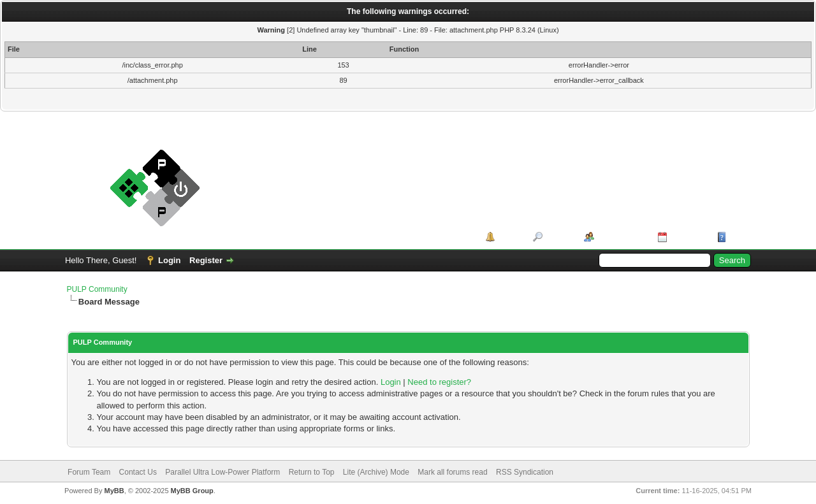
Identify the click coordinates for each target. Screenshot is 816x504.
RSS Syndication (525, 472)
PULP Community (97, 289)
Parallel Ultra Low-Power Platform (222, 472)
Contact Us (138, 472)
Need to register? (439, 382)
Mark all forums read (452, 472)
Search (559, 237)
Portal (510, 237)
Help (738, 237)
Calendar (688, 237)
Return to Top (312, 472)
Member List (621, 237)
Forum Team (89, 472)
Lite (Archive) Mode (376, 472)
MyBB (114, 491)
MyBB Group (192, 491)
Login (169, 260)
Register (206, 260)
